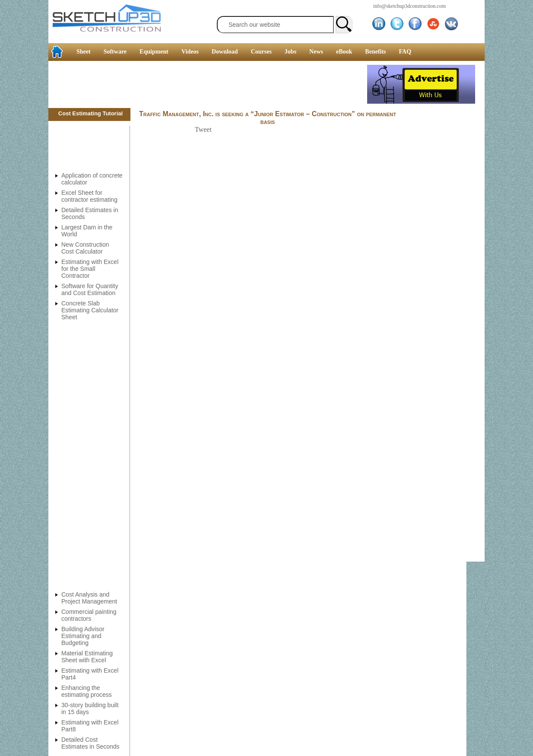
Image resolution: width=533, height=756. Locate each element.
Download (225, 52)
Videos (190, 52)
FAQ (405, 52)
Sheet (84, 52)
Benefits (375, 52)
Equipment (154, 52)
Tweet (203, 129)
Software (115, 52)
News (316, 52)
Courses (261, 52)
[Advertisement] (208, 84)
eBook (344, 52)
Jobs (290, 52)
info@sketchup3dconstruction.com (409, 6)
